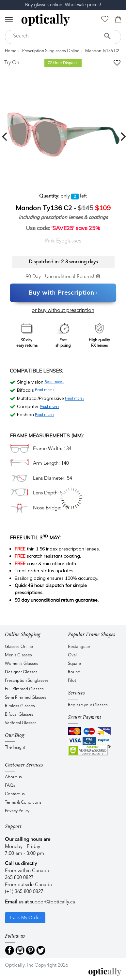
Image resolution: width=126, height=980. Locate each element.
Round (74, 672)
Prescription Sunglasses (27, 681)
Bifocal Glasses (19, 715)
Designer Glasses (21, 672)
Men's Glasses (18, 655)
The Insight (15, 747)
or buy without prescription (63, 311)
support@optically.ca (53, 902)
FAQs (10, 786)
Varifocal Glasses (21, 723)
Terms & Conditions (23, 803)
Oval (72, 655)
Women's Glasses (22, 664)
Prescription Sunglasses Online (51, 51)
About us (13, 777)
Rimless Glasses (20, 706)
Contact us (15, 794)
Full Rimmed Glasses (24, 689)
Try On (12, 63)
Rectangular (79, 647)
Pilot (72, 681)
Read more (54, 382)
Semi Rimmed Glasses (26, 698)
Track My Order (25, 918)
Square (74, 664)
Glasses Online (19, 647)
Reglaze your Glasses (88, 705)
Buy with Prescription (63, 293)
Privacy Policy (17, 811)
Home (11, 51)
